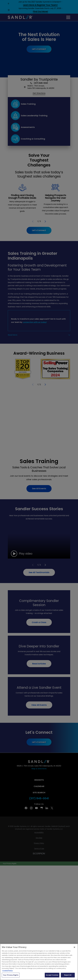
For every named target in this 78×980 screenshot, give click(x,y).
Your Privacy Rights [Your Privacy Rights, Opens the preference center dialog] (11, 975)
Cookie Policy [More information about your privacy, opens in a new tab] (8, 971)
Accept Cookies (52, 975)
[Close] (74, 947)
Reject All (68, 975)
